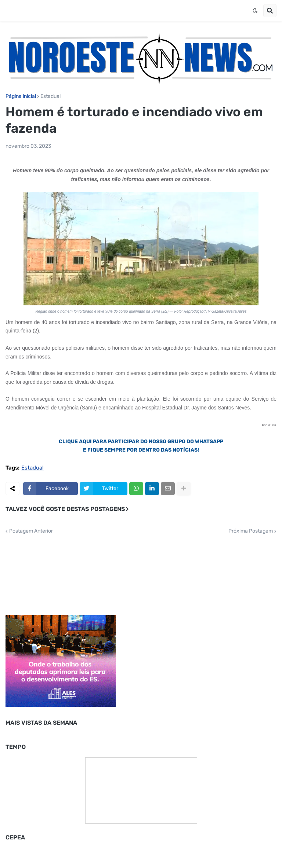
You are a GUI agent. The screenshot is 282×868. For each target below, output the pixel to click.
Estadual (50, 96)
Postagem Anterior (31, 531)
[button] (255, 11)
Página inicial (21, 96)
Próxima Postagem (251, 531)
